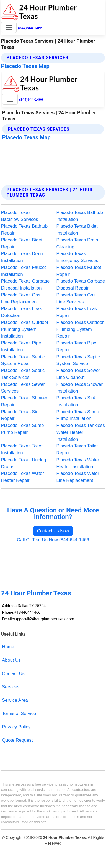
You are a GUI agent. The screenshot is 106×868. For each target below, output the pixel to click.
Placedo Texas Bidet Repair (22, 243)
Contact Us (13, 673)
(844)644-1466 (30, 28)
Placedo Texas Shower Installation (80, 388)
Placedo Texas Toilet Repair (77, 449)
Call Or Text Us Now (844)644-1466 (53, 540)
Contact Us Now (53, 531)
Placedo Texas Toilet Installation (22, 449)
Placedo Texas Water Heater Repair (23, 477)
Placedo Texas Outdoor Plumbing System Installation (25, 329)
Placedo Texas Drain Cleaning (77, 243)
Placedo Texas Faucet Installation (24, 271)
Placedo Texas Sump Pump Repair (23, 429)
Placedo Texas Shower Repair (24, 401)
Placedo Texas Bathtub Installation (80, 216)
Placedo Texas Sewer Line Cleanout (78, 374)
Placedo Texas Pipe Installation (21, 346)
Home (8, 647)
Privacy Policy (16, 727)
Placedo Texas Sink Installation (76, 401)
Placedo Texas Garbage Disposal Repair (81, 284)
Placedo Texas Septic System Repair (23, 360)
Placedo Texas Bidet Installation (77, 229)
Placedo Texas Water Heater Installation (78, 463)
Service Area (15, 700)
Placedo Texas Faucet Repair (79, 271)
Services (11, 687)
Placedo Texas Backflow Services (20, 216)
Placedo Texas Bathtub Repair (24, 229)
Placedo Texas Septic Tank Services (23, 374)
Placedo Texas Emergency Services (77, 257)
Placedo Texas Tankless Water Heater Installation (81, 432)
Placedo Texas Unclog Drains (24, 463)
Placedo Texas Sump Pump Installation (78, 415)
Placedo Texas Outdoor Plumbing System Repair (80, 329)
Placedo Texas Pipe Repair (77, 346)
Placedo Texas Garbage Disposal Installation (25, 284)
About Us (11, 660)
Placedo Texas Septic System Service (78, 360)
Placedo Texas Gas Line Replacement (21, 298)
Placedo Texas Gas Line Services (76, 298)
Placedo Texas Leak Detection (21, 312)
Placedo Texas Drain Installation (22, 257)
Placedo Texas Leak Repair (77, 312)
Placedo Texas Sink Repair (21, 415)
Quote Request (17, 740)
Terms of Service (19, 713)
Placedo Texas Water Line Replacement (78, 477)
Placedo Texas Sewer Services (23, 388)
